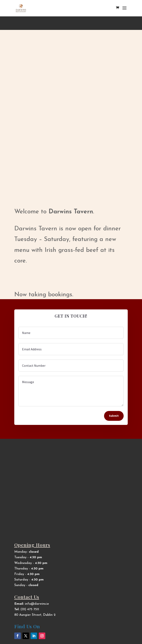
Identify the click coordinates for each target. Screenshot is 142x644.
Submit (114, 416)
